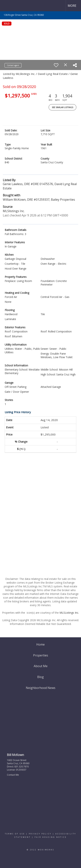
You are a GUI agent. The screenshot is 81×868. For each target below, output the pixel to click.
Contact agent (13, 65)
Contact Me (13, 775)
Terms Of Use (15, 834)
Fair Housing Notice (51, 837)
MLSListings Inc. (69, 613)
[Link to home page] (6, 6)
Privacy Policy (40, 834)
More (72, 6)
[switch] (56, 65)
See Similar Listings (62, 107)
